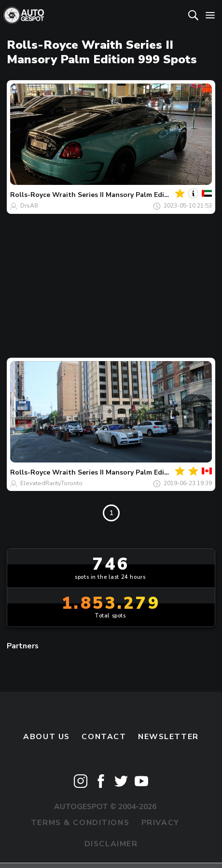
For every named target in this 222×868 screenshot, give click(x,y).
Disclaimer (111, 844)
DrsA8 (29, 206)
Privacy (160, 823)
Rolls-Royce (30, 195)
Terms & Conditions (80, 823)
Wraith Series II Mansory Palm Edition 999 (122, 195)
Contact (104, 737)
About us (47, 737)
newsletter (168, 737)
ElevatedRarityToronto (51, 483)
